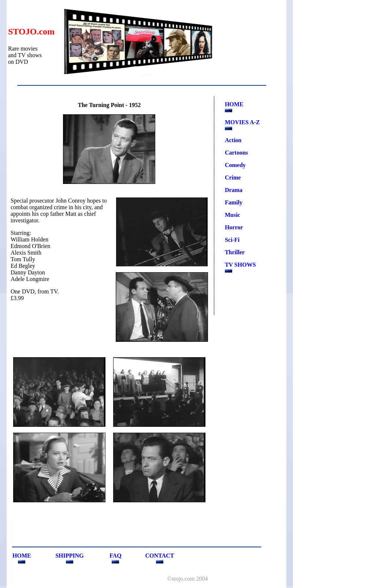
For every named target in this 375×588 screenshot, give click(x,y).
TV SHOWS (240, 265)
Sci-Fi (232, 240)
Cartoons (236, 153)
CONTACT (159, 556)
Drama (234, 190)
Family (234, 202)
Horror (234, 227)
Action (233, 140)
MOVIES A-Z (242, 122)
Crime (233, 177)
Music (233, 215)
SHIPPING (69, 556)
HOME (234, 104)
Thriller (235, 252)
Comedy (235, 165)
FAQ (116, 556)
